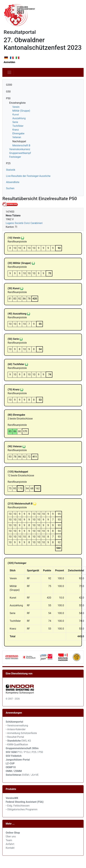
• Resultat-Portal (15, 737)
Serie (15, 122)
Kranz (16, 130)
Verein (16, 107)
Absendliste (13, 182)
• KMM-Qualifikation (17, 744)
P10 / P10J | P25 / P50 (24, 752)
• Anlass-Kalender (16, 729)
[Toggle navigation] (9, 72)
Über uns (11, 836)
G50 (8, 92)
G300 (9, 85)
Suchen (10, 188)
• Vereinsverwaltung (17, 726)
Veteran (17, 137)
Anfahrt (10, 844)
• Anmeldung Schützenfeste (21, 733)
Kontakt (10, 848)
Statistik (11, 170)
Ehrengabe (18, 133)
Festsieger (15, 157)
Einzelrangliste (17, 103)
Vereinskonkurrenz (20, 149)
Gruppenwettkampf (20, 153)
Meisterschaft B (21, 145)
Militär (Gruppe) (21, 111)
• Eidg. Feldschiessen (18, 806)
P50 (8, 98)
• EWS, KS (18, 741)
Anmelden (9, 62)
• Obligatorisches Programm (22, 809)
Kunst (16, 115)
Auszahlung (19, 118)
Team (9, 840)
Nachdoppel (19, 141)
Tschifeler (18, 126)
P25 (8, 163)
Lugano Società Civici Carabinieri (24, 223)
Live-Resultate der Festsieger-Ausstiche (28, 176)
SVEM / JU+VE (30, 775)
